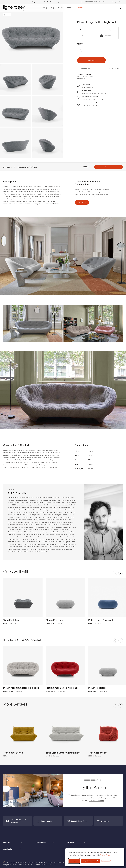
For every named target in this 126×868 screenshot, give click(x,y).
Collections (61, 8)
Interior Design (112, 2)
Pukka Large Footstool (101, 613)
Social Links (8, 849)
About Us (70, 8)
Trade (121, 2)
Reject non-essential (91, 861)
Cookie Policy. (105, 855)
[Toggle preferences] (106, 861)
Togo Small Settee (13, 745)
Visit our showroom (96, 801)
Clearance (79, 8)
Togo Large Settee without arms (63, 745)
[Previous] (5, 2)
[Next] (82, 2)
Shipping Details (82, 79)
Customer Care (40, 842)
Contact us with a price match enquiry (94, 93)
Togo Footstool (11, 613)
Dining (52, 8)
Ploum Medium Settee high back (21, 680)
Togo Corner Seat (98, 745)
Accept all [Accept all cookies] (74, 861)
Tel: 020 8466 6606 (91, 2)
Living (45, 8)
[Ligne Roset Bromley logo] (14, 8)
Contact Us (102, 2)
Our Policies (71, 842)
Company (7, 842)
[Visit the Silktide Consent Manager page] (120, 861)
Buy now (91, 60)
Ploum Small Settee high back (62, 680)
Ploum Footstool (55, 613)
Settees (8, 15)
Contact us (82, 195)
